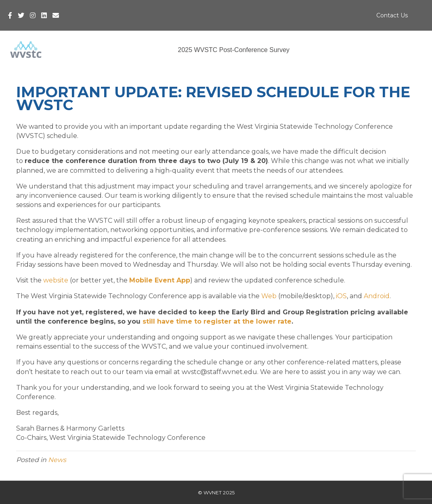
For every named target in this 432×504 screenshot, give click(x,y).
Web (269, 296)
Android (377, 296)
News (57, 460)
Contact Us (392, 15)
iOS (341, 296)
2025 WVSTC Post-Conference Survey (234, 50)
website (56, 280)
